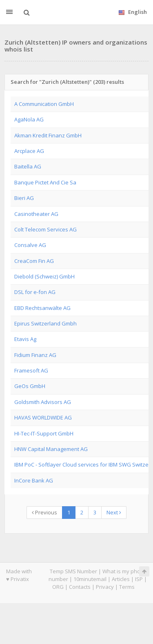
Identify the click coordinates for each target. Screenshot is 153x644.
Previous (44, 512)
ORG (58, 587)
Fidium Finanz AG (35, 355)
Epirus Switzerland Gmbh (45, 323)
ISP (139, 579)
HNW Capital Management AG (51, 449)
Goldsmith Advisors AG (43, 402)
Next (114, 512)
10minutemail (90, 579)
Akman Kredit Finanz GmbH (48, 135)
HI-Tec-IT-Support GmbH (44, 433)
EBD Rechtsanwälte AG (42, 308)
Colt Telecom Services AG (45, 229)
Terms (127, 587)
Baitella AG (28, 166)
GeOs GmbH (30, 386)
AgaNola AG (29, 119)
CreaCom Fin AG (34, 261)
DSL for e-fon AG (35, 292)
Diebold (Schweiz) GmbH (44, 276)
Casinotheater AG (36, 214)
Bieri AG (24, 198)
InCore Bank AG (34, 480)
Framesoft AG (31, 370)
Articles (121, 579)
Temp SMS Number (73, 571)
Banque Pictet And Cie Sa (45, 182)
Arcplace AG (29, 151)
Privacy (105, 587)
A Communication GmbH (44, 104)
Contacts (80, 587)
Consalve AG (30, 245)
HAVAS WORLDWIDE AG (43, 417)
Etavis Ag (25, 339)
